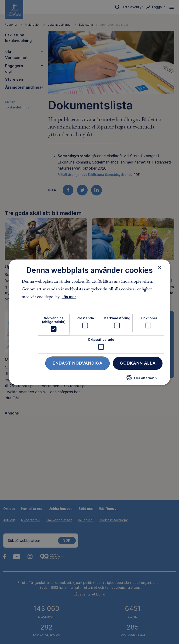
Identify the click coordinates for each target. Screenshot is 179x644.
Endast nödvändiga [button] (78, 363)
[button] (142, 380)
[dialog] (89, 322)
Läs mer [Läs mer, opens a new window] (69, 297)
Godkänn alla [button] (138, 363)
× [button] (160, 268)
